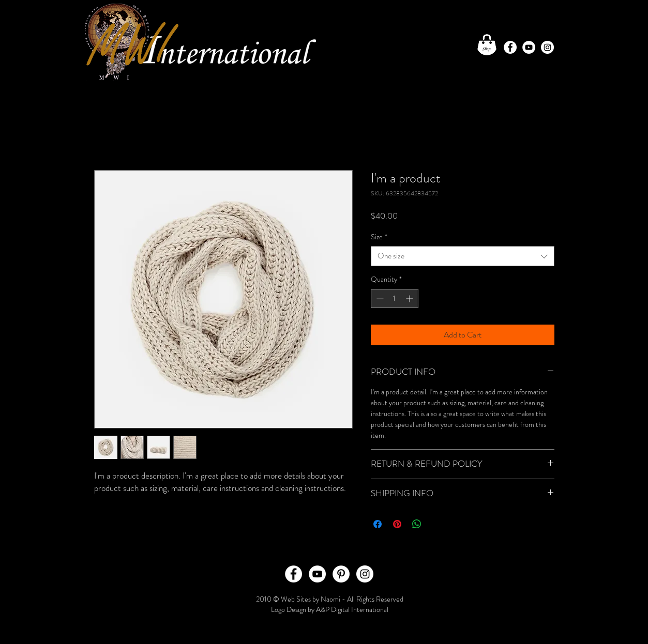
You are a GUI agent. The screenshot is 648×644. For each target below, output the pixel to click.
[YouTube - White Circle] (529, 47)
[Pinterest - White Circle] (341, 574)
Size (379, 237)
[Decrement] (379, 298)
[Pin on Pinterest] (397, 524)
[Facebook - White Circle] (510, 47)
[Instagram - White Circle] (547, 47)
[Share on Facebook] (378, 524)
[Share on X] (436, 524)
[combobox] (463, 256)
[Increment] (410, 298)
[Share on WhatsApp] (417, 524)
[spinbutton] (395, 298)
